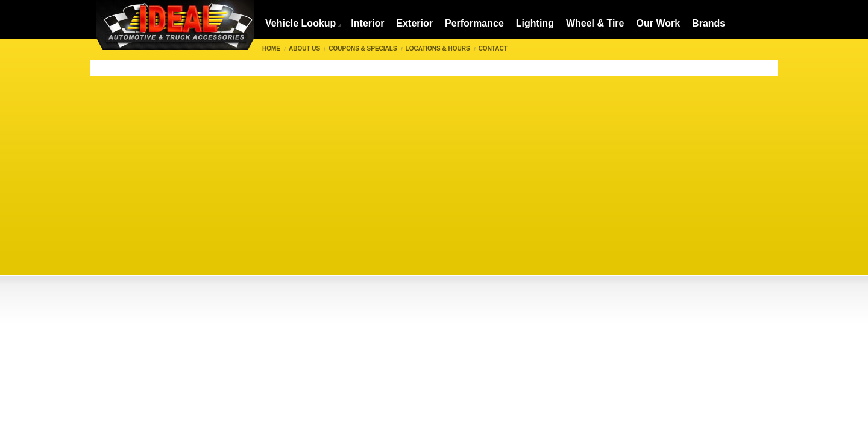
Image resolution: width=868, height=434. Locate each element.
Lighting (535, 23)
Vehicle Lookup (300, 23)
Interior (367, 23)
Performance (474, 23)
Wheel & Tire (595, 23)
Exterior (414, 23)
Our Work (659, 23)
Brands (709, 23)
